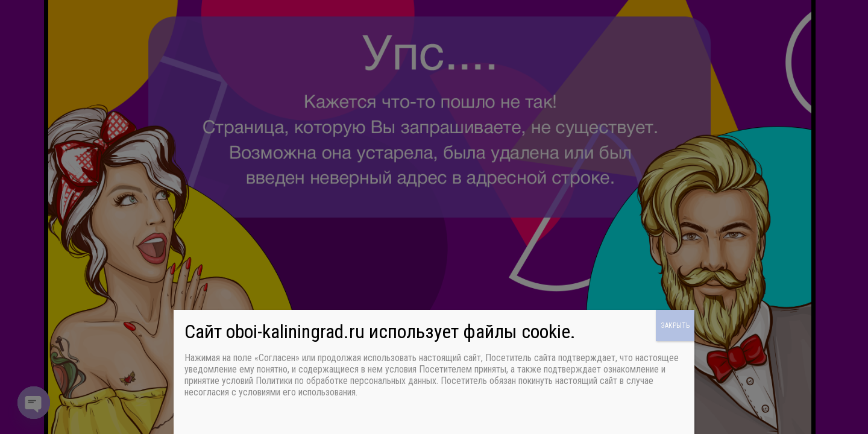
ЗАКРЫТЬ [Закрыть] (675, 325)
